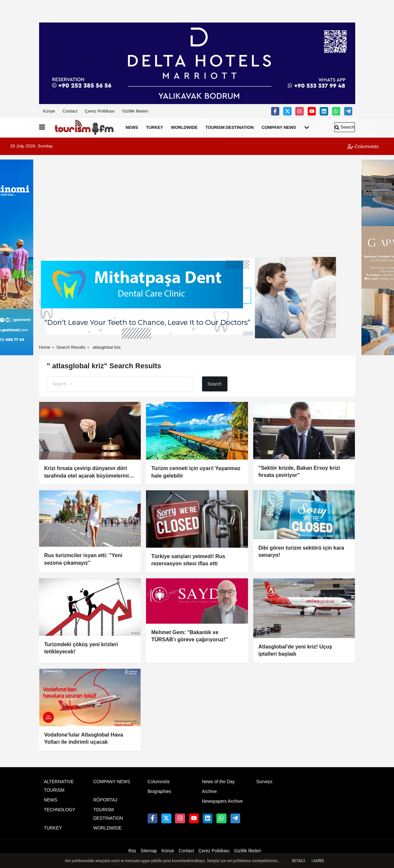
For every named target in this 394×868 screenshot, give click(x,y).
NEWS (132, 127)
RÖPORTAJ (105, 800)
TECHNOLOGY (60, 810)
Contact (70, 111)
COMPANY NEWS (279, 127)
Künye (49, 111)
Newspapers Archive (222, 801)
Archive (209, 792)
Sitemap (149, 851)
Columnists (363, 146)
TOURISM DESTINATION (229, 127)
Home (45, 347)
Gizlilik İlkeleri (135, 111)
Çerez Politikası (100, 111)
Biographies (160, 792)
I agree (318, 861)
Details (299, 861)
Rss (132, 851)
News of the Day (218, 782)
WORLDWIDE (184, 127)
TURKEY (155, 127)
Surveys (264, 782)
